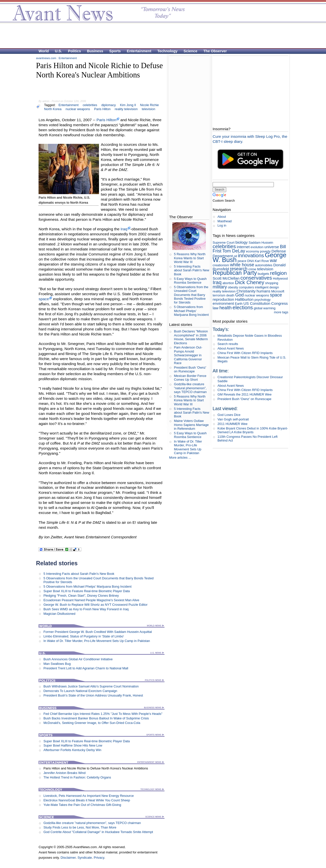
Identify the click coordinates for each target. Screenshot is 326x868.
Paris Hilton (102, 109)
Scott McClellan (226, 278)
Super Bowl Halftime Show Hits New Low (73, 745)
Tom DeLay (234, 251)
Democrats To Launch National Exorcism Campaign (80, 691)
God (240, 295)
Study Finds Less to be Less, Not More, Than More (80, 827)
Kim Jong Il (128, 105)
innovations (251, 255)
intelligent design (267, 287)
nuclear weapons (78, 109)
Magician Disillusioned (59, 614)
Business (95, 51)
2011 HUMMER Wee (232, 424)
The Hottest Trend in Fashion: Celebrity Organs (77, 777)
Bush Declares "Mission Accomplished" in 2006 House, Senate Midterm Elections (191, 337)
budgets (264, 274)
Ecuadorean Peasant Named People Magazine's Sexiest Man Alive (91, 600)
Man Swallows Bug (57, 664)
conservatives (256, 278)
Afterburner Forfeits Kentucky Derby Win (72, 750)
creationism (221, 265)
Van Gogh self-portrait (233, 419)
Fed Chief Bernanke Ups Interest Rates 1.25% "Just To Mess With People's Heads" (103, 714)
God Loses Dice (229, 415)
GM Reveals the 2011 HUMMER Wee (244, 394)
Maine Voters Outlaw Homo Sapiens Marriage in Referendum (191, 425)
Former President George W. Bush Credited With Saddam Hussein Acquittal (97, 632)
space (44, 299)
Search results (228, 344)
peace (242, 261)
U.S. (58, 51)
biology (241, 242)
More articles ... (180, 458)
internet (243, 247)
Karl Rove (262, 261)
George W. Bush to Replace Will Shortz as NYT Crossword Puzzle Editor (95, 605)
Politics (74, 51)
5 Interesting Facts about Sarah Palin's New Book (79, 574)
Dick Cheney (250, 282)
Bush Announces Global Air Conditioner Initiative (78, 659)
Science (191, 51)
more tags (281, 312)
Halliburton (244, 299)
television (149, 109)
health (226, 308)
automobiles (264, 265)
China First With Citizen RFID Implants (245, 353)
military (220, 287)
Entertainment (139, 51)
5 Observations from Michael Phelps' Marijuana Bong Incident (87, 587)
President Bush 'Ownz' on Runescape (190, 369)
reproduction (223, 299)
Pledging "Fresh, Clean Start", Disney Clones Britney (81, 596)
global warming (265, 308)
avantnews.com (46, 58)
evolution (257, 247)
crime (252, 269)
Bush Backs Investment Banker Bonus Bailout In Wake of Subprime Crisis (96, 718)
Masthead (224, 221)
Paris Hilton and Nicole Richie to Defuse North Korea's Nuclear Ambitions (96, 768)
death (230, 295)
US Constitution (257, 303)
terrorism (219, 295)
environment (223, 303)
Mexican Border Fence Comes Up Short (190, 378)
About (222, 217)
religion (278, 273)
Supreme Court (224, 243)
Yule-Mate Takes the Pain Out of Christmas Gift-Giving (82, 805)
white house (242, 265)
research (239, 269)
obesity (233, 287)
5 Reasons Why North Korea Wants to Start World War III (190, 258)
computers (246, 287)
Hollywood (280, 278)
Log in (222, 225)
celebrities (90, 105)
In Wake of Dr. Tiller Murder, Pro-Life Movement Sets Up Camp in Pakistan (97, 641)
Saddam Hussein (261, 243)
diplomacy (109, 105)
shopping (272, 283)
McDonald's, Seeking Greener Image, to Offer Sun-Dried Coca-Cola (92, 723)
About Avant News (231, 348)
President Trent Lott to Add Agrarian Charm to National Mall (86, 668)
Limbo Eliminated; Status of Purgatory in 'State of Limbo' (84, 636)
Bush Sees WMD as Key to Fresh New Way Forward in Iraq (86, 609)
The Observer (215, 51)
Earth (239, 304)
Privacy (99, 858)
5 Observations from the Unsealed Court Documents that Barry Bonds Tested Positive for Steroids (191, 295)
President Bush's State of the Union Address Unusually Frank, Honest (93, 695)
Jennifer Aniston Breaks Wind (64, 773)
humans (263, 291)
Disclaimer (68, 858)
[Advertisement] (160, 35)
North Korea (53, 109)
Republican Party (235, 273)
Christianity (246, 291)
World (44, 51)
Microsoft (278, 291)
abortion (228, 283)
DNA (250, 261)
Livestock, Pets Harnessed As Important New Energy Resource (88, 796)
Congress (280, 303)
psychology (263, 300)
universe (272, 247)
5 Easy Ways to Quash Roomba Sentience (190, 281)
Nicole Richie (150, 105)
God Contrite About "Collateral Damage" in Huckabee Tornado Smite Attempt (98, 832)
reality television (126, 109)
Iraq (124, 229)
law (216, 308)
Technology (168, 51)
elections (243, 307)
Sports (115, 51)
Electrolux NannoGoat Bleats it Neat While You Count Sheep (87, 800)
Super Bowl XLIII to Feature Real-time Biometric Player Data (87, 591)
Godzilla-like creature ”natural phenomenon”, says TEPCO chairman (92, 823)
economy (253, 251)
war (273, 261)
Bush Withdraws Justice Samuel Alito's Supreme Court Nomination (91, 686)
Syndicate (85, 858)
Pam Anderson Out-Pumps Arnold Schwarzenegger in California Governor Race (188, 355)
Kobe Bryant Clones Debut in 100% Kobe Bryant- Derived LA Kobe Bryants (253, 430)
